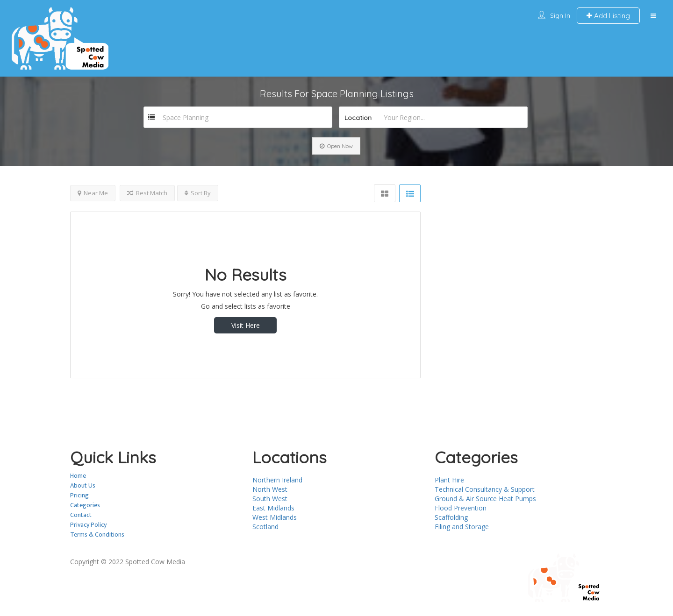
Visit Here (246, 325)
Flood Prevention (461, 508)
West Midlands (275, 517)
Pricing (79, 495)
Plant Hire (449, 480)
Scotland (265, 527)
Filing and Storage (462, 527)
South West (270, 499)
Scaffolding (451, 517)
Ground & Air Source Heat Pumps (485, 499)
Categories (85, 505)
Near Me (93, 193)
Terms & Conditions (97, 535)
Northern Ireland (277, 480)
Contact (81, 515)
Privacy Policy (88, 525)
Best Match (147, 193)
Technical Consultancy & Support (485, 489)
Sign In (560, 15)
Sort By (198, 193)
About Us (83, 485)
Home (78, 476)
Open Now (336, 146)
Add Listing (608, 16)
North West (270, 489)
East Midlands (273, 508)
